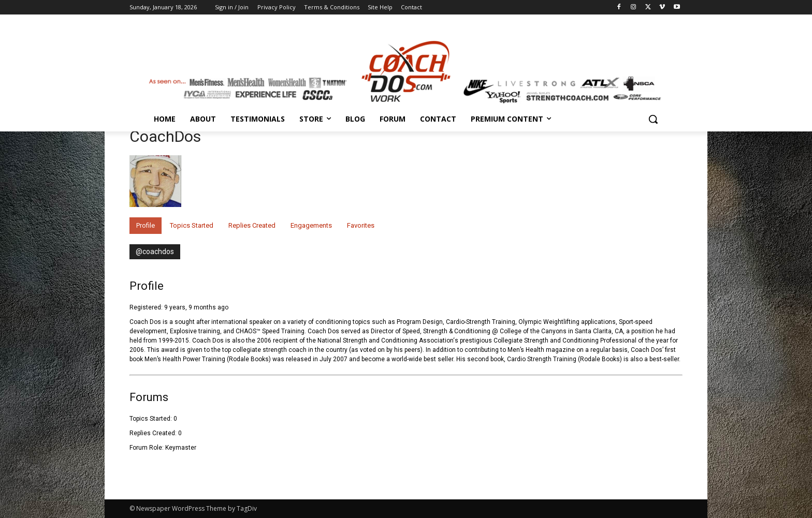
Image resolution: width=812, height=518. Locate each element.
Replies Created (252, 225)
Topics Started (192, 225)
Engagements (311, 225)
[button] (653, 119)
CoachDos (165, 136)
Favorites (361, 225)
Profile (146, 225)
